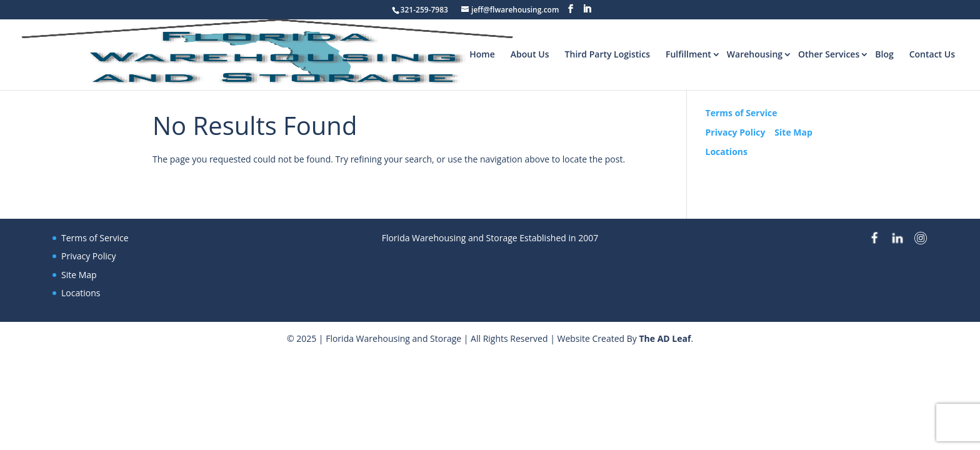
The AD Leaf (665, 338)
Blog (884, 54)
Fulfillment (688, 54)
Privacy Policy (736, 132)
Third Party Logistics (607, 54)
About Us (530, 54)
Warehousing (755, 54)
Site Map (793, 132)
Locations (727, 152)
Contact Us (932, 54)
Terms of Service (742, 113)
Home (482, 54)
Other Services (829, 54)
